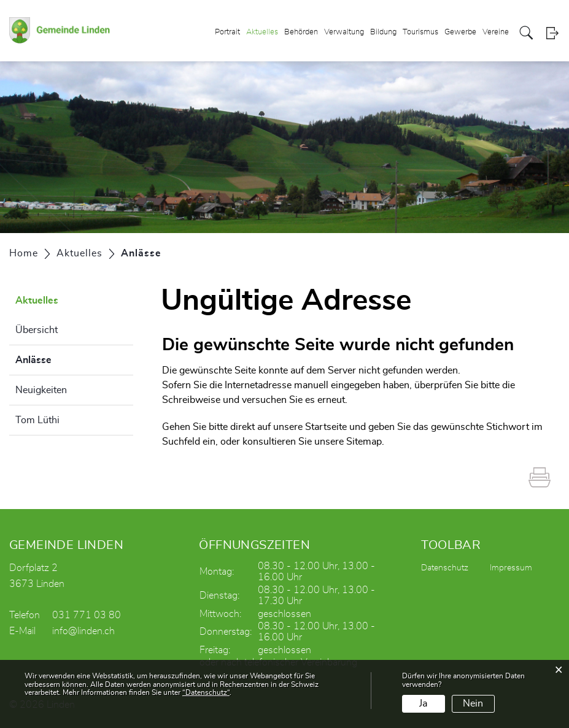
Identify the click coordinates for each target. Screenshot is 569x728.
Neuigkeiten (41, 390)
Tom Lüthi (37, 420)
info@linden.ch (83, 631)
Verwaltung (344, 33)
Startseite (326, 427)
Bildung (383, 33)
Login (552, 33)
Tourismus (420, 33)
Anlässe (64, 358)
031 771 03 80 (87, 615)
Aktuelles (262, 33)
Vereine (496, 33)
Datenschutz (445, 568)
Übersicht (37, 330)
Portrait (227, 33)
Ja (423, 703)
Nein (473, 703)
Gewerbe (460, 33)
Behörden (301, 33)
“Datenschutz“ (206, 692)
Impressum (511, 568)
